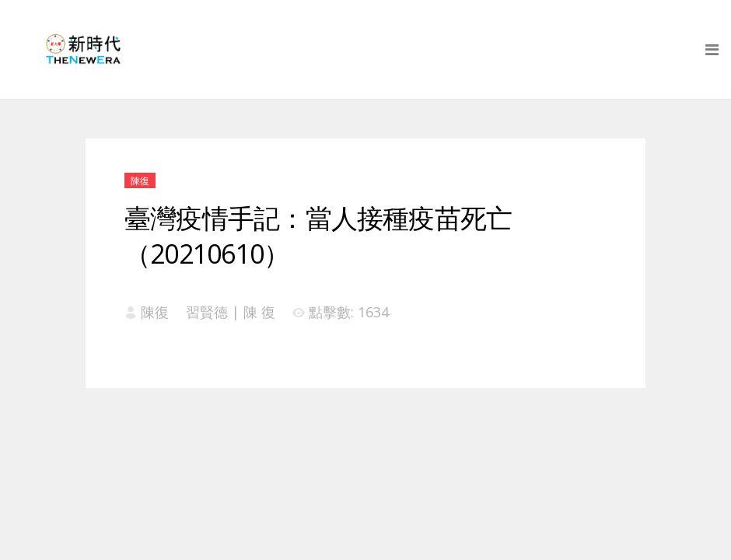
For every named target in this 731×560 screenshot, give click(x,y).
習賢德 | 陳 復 (231, 312)
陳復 (140, 181)
